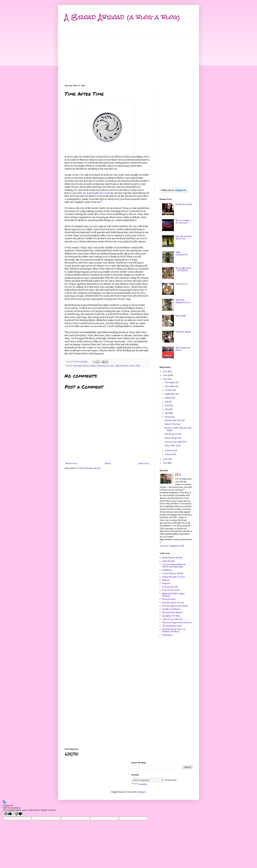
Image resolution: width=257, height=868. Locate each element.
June (168, 405)
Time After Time (173, 446)
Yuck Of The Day (173, 424)
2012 (165, 459)
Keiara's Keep (169, 599)
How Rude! (181, 316)
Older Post (144, 463)
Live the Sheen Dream (173, 603)
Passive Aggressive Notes (175, 606)
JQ (180, 475)
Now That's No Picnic (183, 349)
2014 (165, 375)
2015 (165, 371)
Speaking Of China (171, 616)
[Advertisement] (128, 57)
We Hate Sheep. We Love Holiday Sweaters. (174, 630)
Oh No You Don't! (184, 204)
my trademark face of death (98, 193)
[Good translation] (8, 814)
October (169, 390)
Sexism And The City (175, 420)
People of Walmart (171, 609)
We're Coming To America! (183, 221)
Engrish (166, 583)
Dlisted (166, 580)
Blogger (142, 792)
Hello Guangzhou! (181, 253)
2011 (165, 463)
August (169, 398)
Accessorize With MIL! (176, 442)
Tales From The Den (172, 619)
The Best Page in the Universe (177, 622)
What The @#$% (173, 438)
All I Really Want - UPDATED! (183, 269)
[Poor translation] (19, 814)
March (168, 417)
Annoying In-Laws (105, 366)
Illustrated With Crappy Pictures (173, 595)
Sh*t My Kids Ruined (172, 612)
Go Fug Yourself (170, 587)
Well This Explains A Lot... (183, 301)
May (167, 409)
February (170, 450)
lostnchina (167, 635)
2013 (165, 379)
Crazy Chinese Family (173, 573)
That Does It (182, 284)
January (169, 454)
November (171, 386)
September (171, 394)
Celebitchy (167, 570)
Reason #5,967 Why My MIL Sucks (178, 429)
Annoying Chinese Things (85, 366)
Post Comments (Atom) (89, 468)
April (168, 413)
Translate (139, 784)
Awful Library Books (172, 558)
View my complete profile (172, 546)
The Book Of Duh (173, 434)
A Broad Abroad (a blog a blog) (122, 17)
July (167, 402)
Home (108, 463)
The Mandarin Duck (172, 626)
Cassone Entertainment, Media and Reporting (174, 565)
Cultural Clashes (122, 366)
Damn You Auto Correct (173, 577)
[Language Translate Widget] (147, 780)
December (170, 382)
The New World (183, 332)
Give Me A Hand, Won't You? (184, 237)
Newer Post (71, 463)
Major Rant (135, 366)
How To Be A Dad (171, 590)
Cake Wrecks (168, 561)
